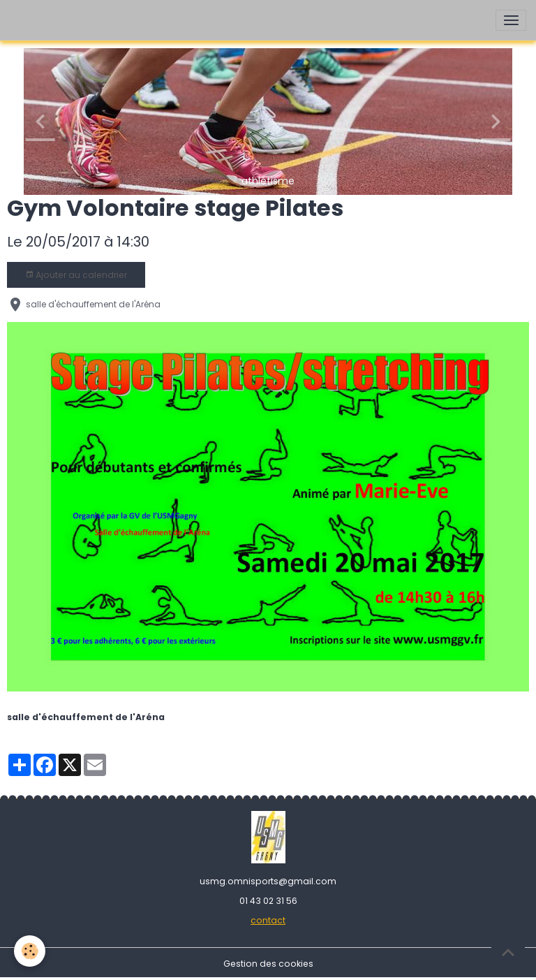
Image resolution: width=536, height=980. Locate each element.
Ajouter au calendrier (76, 275)
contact (268, 920)
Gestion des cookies (268, 964)
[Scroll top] (508, 952)
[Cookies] (30, 951)
